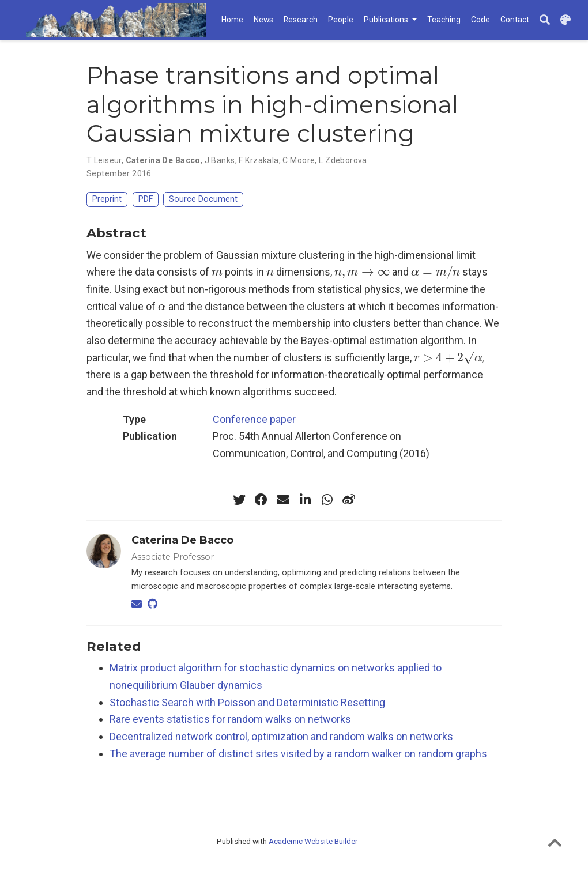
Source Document (203, 199)
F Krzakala (259, 160)
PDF (146, 199)
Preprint (107, 199)
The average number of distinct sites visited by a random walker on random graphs (298, 754)
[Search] (545, 20)
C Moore (299, 160)
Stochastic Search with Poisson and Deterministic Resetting (247, 702)
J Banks (220, 160)
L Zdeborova (343, 160)
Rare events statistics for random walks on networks (230, 719)
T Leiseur (104, 160)
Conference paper (254, 419)
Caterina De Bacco (163, 160)
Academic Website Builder (313, 841)
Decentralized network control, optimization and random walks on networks (281, 736)
